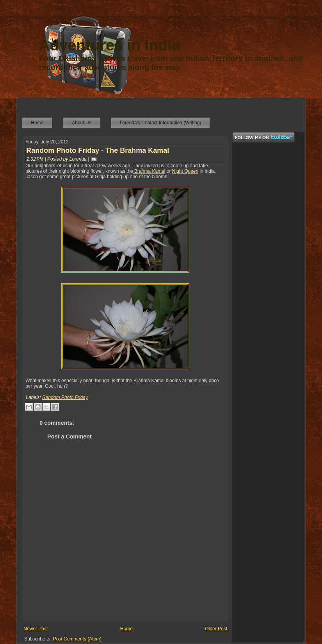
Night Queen (185, 171)
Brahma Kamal (149, 171)
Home (126, 629)
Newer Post (36, 629)
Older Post (216, 629)
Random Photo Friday (65, 397)
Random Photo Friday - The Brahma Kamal (98, 150)
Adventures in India (110, 45)
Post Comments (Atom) (77, 639)
